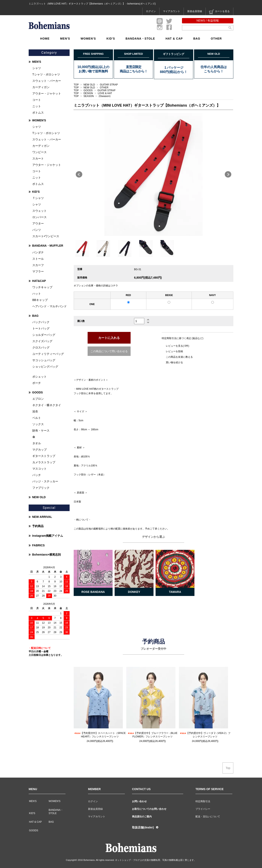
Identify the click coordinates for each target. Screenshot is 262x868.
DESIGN (89, 93)
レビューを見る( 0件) (177, 346)
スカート (38, 158)
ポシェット (40, 377)
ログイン (151, 11)
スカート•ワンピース (46, 236)
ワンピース (40, 152)
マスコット (40, 469)
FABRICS (38, 545)
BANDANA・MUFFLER (48, 246)
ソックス (38, 424)
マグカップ (40, 450)
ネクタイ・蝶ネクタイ (47, 405)
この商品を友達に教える (179, 357)
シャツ (37, 68)
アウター (38, 223)
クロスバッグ (41, 347)
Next (228, 174)
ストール (38, 259)
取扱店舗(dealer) (143, 827)
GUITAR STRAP (109, 85)
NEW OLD (90, 85)
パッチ (37, 475)
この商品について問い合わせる (109, 351)
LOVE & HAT (105, 93)
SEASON (89, 96)
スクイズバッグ (42, 341)
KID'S (111, 39)
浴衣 (35, 411)
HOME (45, 39)
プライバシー (203, 809)
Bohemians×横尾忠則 (46, 555)
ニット (37, 106)
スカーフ (38, 265)
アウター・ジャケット (47, 93)
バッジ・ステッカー (45, 481)
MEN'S (65, 39)
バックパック (41, 322)
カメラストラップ (44, 462)
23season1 (105, 96)
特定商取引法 (203, 801)
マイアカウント (172, 11)
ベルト (37, 418)
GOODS (88, 90)
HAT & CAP (174, 39)
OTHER (216, 39)
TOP (76, 85)
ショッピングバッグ (45, 367)
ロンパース (40, 217)
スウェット (40, 211)
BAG (197, 39)
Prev (79, 174)
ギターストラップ (44, 456)
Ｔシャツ (38, 198)
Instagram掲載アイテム (48, 536)
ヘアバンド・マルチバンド (50, 306)
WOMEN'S (88, 39)
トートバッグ (41, 328)
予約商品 (38, 526)
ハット (37, 294)
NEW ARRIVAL (42, 517)
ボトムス (38, 113)
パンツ (37, 230)
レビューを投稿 (174, 351)
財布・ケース (41, 431)
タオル (37, 443)
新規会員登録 (195, 11)
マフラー (38, 271)
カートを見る (219, 12)
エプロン (38, 399)
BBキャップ (40, 300)
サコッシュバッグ (44, 360)
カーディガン (41, 87)
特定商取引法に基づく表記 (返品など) (182, 338)
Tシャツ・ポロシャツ (46, 74)
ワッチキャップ (42, 287)
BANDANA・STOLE (140, 39)
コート (37, 100)
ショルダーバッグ (44, 335)
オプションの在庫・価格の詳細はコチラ (96, 286)
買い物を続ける (174, 362)
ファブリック (41, 488)
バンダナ (38, 252)
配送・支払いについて (208, 817)
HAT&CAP (39, 281)
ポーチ (37, 383)
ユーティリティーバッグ (48, 354)
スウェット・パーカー (47, 81)
